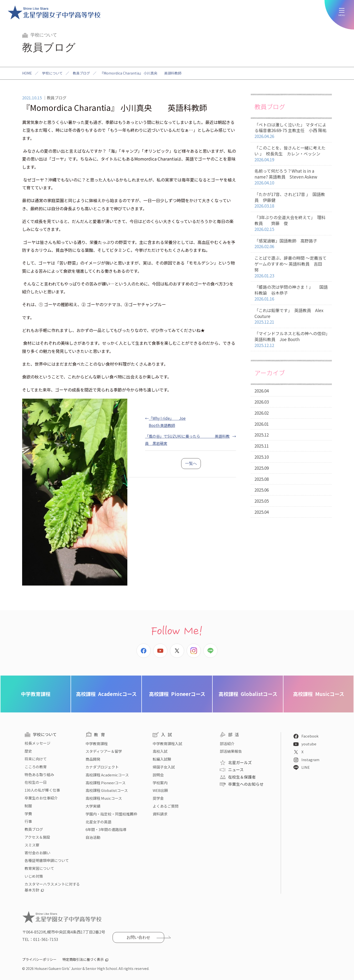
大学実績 (93, 806)
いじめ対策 (34, 876)
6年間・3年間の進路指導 (106, 829)
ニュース (236, 769)
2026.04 (262, 391)
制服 (28, 806)
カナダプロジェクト (102, 767)
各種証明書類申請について (47, 860)
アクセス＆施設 (37, 837)
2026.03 (262, 402)
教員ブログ (81, 73)
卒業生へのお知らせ (246, 784)
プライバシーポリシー (39, 959)
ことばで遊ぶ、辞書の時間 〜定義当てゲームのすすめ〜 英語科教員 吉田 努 (291, 267)
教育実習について (39, 868)
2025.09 (262, 468)
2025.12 (262, 435)
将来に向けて (36, 759)
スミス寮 (32, 845)
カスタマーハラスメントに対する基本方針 (52, 887)
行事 (28, 821)
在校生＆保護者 (242, 777)
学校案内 (160, 783)
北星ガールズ (240, 762)
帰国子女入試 (164, 767)
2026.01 (262, 424)
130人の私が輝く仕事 (42, 790)
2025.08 (262, 479)
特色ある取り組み (39, 775)
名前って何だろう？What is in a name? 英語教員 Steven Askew (291, 177)
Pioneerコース (177, 694)
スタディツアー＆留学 (104, 751)
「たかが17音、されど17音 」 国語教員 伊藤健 (291, 200)
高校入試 (160, 751)
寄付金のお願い (37, 853)
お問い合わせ (138, 937)
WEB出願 (160, 790)
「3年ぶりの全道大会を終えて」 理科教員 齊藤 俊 (291, 223)
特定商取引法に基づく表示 (83, 959)
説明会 (158, 775)
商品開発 (93, 759)
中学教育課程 (36, 694)
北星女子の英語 (98, 822)
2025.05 (262, 501)
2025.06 (262, 490)
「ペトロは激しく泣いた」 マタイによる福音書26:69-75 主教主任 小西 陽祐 (291, 131)
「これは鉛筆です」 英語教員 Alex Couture (291, 316)
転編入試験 (162, 759)
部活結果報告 (231, 751)
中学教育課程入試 (167, 744)
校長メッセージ (37, 743)
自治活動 (93, 837)
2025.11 (262, 446)
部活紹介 (227, 744)
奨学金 (158, 798)
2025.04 (262, 512)
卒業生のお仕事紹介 (41, 798)
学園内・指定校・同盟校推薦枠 (111, 814)
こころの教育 (36, 767)
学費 (28, 814)
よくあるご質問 (166, 806)
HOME (27, 73)
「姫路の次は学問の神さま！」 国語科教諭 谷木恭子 (291, 293)
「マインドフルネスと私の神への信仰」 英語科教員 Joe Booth (293, 339)
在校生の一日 (36, 782)
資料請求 (160, 814)
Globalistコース (248, 694)
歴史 (28, 751)
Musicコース (319, 694)
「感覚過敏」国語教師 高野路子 (291, 244)
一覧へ (191, 463)
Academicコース (106, 694)
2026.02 (262, 413)
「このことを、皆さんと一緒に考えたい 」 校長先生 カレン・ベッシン (291, 154)
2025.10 (262, 457)
